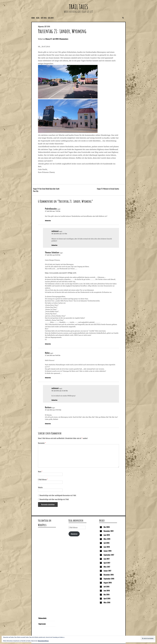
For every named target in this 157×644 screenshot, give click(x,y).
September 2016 (109, 579)
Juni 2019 (107, 535)
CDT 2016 (44, 18)
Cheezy (48, 39)
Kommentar (42, 443)
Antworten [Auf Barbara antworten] (48, 424)
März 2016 (107, 602)
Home (33, 18)
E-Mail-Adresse (43, 479)
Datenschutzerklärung (43, 641)
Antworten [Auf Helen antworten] (48, 378)
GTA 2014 (51, 18)
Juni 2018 (107, 547)
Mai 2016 (107, 595)
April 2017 (107, 563)
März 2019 (107, 539)
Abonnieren (74, 534)
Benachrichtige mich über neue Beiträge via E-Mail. (54, 499)
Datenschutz (42, 618)
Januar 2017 (107, 571)
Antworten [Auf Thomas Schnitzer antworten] (48, 344)
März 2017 (107, 567)
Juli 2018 (106, 543)
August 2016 (108, 583)
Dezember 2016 (109, 575)
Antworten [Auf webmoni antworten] (54, 245)
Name (40, 472)
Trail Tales (78, 7)
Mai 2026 (107, 527)
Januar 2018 (107, 551)
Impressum (42, 624)
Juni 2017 (107, 559)
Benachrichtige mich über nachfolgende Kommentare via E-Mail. (58, 495)
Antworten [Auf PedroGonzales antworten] (48, 220)
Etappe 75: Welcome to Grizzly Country (108, 189)
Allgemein (41, 27)
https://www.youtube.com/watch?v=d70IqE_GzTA (61, 273)
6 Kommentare (64, 39)
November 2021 (109, 531)
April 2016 (107, 599)
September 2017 (109, 555)
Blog (38, 18)
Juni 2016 (107, 591)
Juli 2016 (106, 587)
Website (40, 487)
